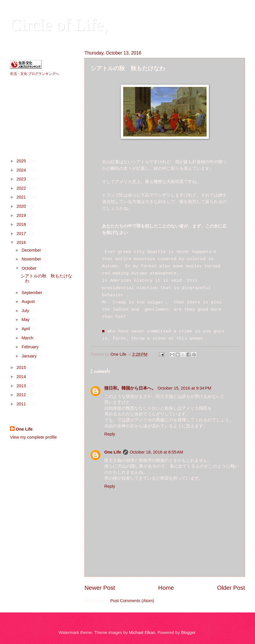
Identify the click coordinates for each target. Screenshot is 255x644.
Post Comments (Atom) (132, 601)
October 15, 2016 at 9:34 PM (184, 388)
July (26, 311)
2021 (22, 197)
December (32, 250)
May (26, 320)
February (31, 347)
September (32, 293)
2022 (22, 188)
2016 (22, 242)
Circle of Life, (59, 25)
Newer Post (100, 588)
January (30, 356)
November (32, 259)
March (28, 338)
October (30, 268)
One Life (113, 452)
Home (166, 588)
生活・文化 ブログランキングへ (35, 74)
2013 (22, 386)
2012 (22, 395)
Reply (110, 434)
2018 (22, 224)
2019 (22, 215)
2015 (22, 367)
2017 (22, 234)
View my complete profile (33, 437)
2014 (22, 377)
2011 (22, 404)
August (29, 301)
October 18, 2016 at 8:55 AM (156, 452)
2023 (22, 179)
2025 (22, 161)
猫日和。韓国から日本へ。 (130, 388)
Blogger (188, 633)
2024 (22, 170)
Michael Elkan (142, 633)
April (26, 329)
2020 (22, 206)
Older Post (231, 588)
